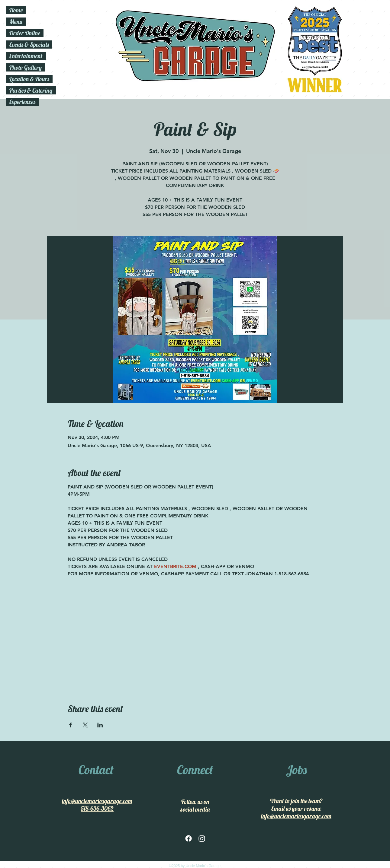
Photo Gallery (26, 67)
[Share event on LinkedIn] (100, 725)
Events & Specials (29, 45)
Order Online (25, 33)
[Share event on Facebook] (71, 725)
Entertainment (26, 56)
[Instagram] (202, 838)
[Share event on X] (85, 725)
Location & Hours (29, 79)
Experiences (22, 102)
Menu (16, 22)
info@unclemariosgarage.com (97, 801)
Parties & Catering (31, 90)
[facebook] (189, 838)
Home (16, 10)
